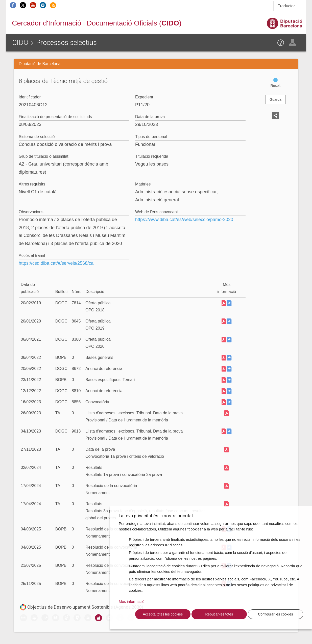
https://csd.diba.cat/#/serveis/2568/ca (56, 263)
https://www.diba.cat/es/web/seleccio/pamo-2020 (184, 220)
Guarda (275, 99)
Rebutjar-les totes (219, 614)
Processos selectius (66, 43)
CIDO (20, 43)
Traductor (286, 6)
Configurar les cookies (275, 614)
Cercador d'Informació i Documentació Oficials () (97, 23)
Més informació (132, 601)
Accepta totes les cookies (163, 614)
